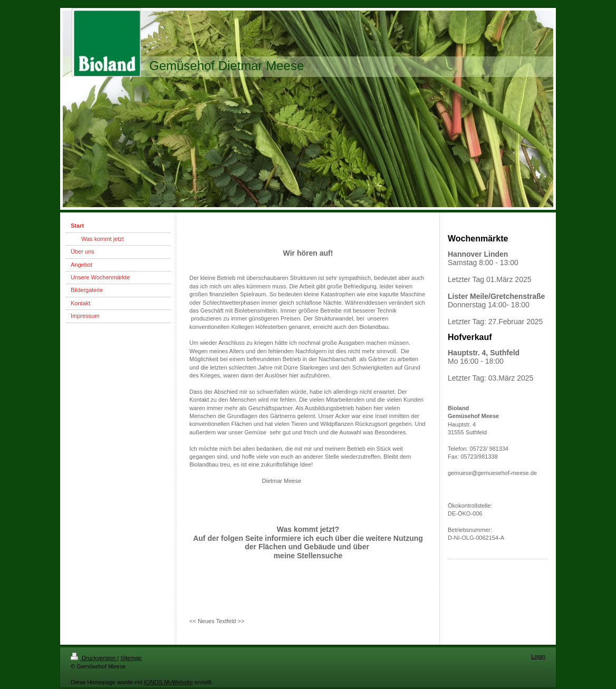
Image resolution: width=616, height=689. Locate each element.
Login (538, 656)
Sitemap (131, 658)
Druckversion (94, 658)
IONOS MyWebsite (169, 682)
